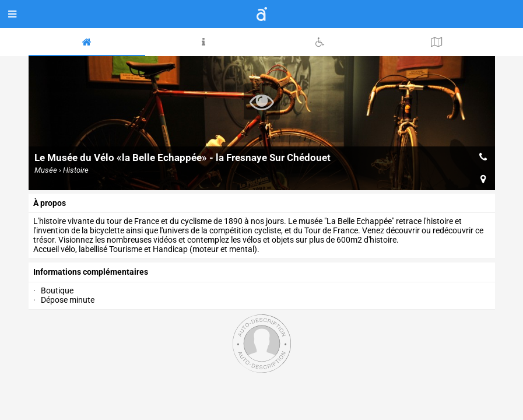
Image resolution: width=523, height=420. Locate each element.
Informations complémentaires (91, 272)
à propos (50, 203)
